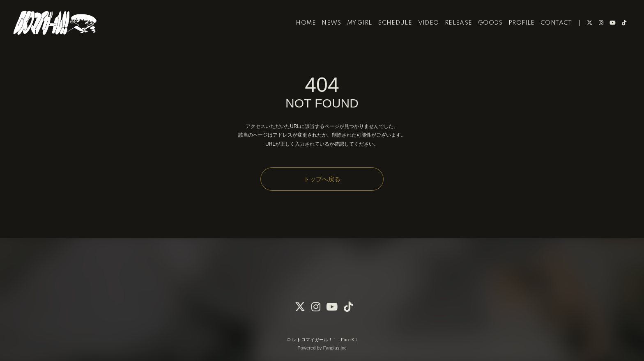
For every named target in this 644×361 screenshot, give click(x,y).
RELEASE (452, 32)
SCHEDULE (388, 32)
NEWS (325, 32)
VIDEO (422, 32)
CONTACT (550, 32)
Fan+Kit (349, 340)
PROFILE (515, 32)
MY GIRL (353, 32)
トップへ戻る (322, 179)
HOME (300, 32)
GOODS (484, 32)
